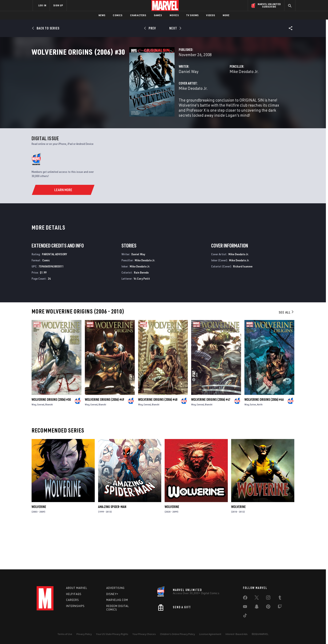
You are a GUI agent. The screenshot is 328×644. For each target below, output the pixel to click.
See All (287, 355)
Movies (174, 15)
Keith (260, 447)
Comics (118, 15)
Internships (75, 606)
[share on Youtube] (245, 607)
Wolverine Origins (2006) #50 (51, 442)
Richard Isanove (243, 309)
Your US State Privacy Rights (112, 634)
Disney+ (112, 594)
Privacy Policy (84, 634)
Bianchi (49, 447)
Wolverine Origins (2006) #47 (211, 442)
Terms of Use (65, 634)
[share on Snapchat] (257, 607)
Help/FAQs (74, 594)
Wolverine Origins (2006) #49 (104, 442)
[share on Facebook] (245, 599)
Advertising (115, 588)
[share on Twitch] (280, 607)
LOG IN (42, 5)
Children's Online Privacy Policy (177, 634)
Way (34, 447)
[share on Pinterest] (268, 607)
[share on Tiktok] (245, 616)
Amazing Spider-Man (112, 549)
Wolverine (39, 549)
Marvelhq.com (117, 600)
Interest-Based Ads (237, 634)
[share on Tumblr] (280, 598)
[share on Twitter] (257, 598)
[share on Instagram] (268, 598)
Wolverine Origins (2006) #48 (158, 442)
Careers (73, 600)
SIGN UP (58, 5)
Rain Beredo (141, 315)
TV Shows (193, 15)
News (102, 15)
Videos (211, 15)
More (226, 15)
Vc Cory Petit (142, 321)
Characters (138, 15)
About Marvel (77, 588)
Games (158, 15)
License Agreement (210, 634)
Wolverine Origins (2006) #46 (264, 442)
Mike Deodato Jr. (210, 90)
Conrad (41, 447)
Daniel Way (120, 90)
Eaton (253, 447)
